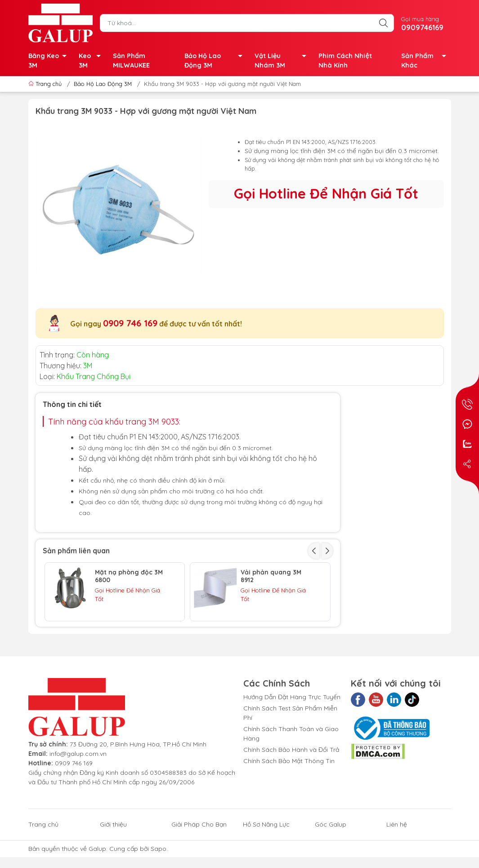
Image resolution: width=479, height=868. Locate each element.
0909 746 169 (130, 323)
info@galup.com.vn (78, 789)
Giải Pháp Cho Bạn (199, 860)
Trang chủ (46, 84)
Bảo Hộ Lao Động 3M (216, 61)
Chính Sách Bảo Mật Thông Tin (289, 796)
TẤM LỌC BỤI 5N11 (268, 628)
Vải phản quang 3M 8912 (271, 576)
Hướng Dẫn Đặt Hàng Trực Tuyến (292, 732)
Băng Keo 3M (50, 61)
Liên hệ (397, 860)
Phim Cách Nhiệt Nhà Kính (345, 61)
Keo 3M (92, 61)
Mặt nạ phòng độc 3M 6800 (129, 576)
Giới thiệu (113, 860)
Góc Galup (331, 860)
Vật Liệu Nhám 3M (283, 61)
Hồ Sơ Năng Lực (266, 860)
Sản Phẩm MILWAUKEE (131, 61)
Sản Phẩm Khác (426, 61)
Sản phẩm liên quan (76, 551)
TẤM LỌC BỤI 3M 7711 (127, 628)
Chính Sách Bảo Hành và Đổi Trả (291, 785)
